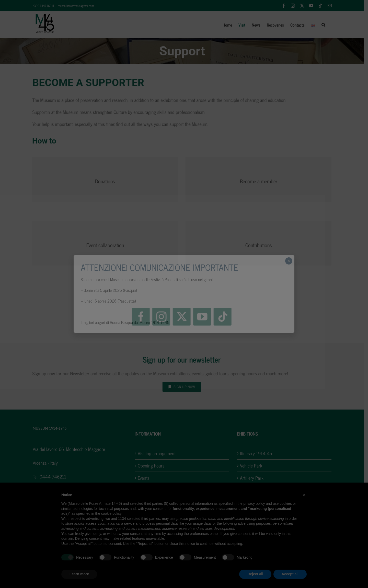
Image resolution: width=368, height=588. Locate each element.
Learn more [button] (79, 574)
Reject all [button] (255, 574)
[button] (325, 25)
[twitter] (182, 317)
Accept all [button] (290, 574)
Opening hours (153, 466)
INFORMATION (150, 434)
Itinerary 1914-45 (258, 453)
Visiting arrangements (160, 453)
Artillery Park (254, 478)
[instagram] (161, 317)
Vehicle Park (253, 466)
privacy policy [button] (254, 503)
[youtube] (202, 317)
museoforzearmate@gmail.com (78, 6)
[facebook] (141, 317)
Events (146, 478)
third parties (151, 519)
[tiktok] (223, 317)
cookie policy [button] (111, 513)
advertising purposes (254, 523)
